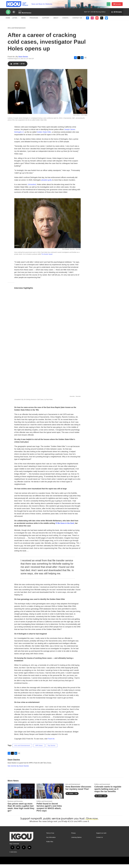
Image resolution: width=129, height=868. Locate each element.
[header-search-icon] (109, 5)
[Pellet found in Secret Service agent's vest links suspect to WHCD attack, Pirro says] (50, 795)
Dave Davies (23, 60)
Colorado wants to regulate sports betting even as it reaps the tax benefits (108, 793)
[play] (8, 14)
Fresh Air (51, 742)
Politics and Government (44, 805)
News (24, 20)
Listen (15, 20)
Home (8, 20)
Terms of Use (50, 837)
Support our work (101, 837)
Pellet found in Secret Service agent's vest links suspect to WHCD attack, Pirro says (49, 811)
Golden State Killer (44, 136)
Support (46, 20)
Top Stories (52, 749)
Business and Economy (15, 805)
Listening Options (76, 841)
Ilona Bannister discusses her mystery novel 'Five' (78, 792)
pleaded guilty (46, 184)
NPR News (39, 749)
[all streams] (117, 14)
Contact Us (77, 20)
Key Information (51, 841)
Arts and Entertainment (17, 32)
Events (65, 20)
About (56, 20)
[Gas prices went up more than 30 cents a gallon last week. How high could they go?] (21, 795)
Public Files (50, 845)
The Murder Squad (47, 258)
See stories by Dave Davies (18, 770)
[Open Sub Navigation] (19, 20)
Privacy (73, 837)
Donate (118, 5)
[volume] (14, 14)
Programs (34, 20)
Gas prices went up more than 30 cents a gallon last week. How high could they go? (21, 811)
